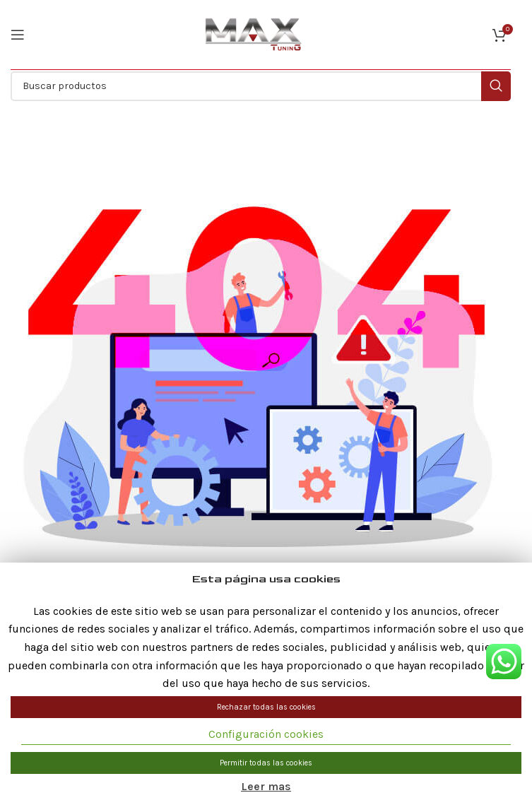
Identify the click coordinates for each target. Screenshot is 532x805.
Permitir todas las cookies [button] (266, 763)
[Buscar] (261, 86)
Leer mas (266, 786)
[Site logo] (254, 34)
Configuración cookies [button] (266, 734)
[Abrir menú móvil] (18, 35)
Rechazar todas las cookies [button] (266, 707)
